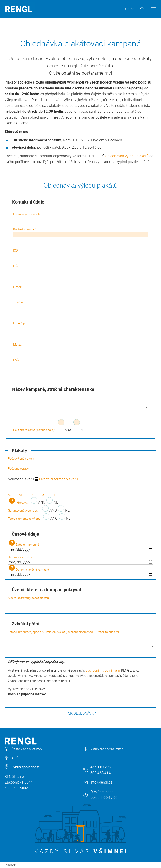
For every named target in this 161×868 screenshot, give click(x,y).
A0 (11, 491)
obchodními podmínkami (103, 670)
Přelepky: (18, 502)
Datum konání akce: (80, 560)
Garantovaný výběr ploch (24, 510)
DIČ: (81, 269)
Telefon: (81, 305)
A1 (22, 491)
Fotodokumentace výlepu (24, 519)
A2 (33, 491)
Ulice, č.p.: (81, 326)
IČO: (81, 253)
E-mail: (81, 290)
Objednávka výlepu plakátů (127, 156)
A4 (55, 491)
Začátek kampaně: (80, 546)
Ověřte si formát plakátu (59, 479)
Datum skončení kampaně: (80, 571)
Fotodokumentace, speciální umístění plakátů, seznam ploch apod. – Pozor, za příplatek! (80, 639)
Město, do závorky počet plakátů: (80, 603)
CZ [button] (127, 9)
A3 (44, 491)
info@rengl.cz (101, 782)
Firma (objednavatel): (81, 217)
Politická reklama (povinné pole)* (34, 430)
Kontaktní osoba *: (81, 232)
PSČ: (81, 363)
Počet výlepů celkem (80, 461)
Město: (81, 347)
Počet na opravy (80, 471)
